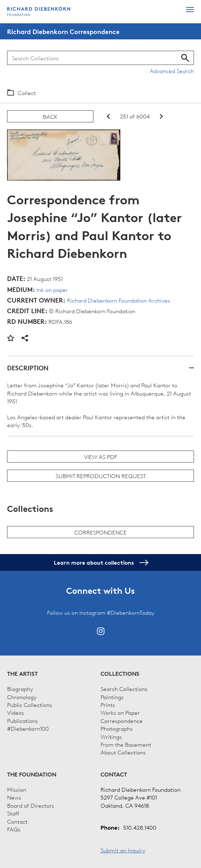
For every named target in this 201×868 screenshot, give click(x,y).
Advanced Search (172, 71)
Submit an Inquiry (123, 850)
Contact (17, 821)
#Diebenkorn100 (28, 728)
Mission (17, 789)
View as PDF (100, 457)
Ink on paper (52, 289)
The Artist (22, 674)
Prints (108, 704)
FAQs (14, 829)
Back (50, 116)
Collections (120, 674)
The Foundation (32, 774)
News (14, 797)
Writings (111, 736)
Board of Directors (31, 805)
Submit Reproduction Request (101, 476)
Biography (20, 689)
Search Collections (124, 689)
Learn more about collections (101, 563)
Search (185, 58)
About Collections (123, 752)
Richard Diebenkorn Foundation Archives (119, 300)
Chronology (22, 697)
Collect (27, 93)
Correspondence (100, 532)
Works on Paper (120, 712)
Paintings (112, 697)
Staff (13, 813)
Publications (22, 720)
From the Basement (126, 744)
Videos (16, 712)
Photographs (117, 728)
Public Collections (30, 704)
